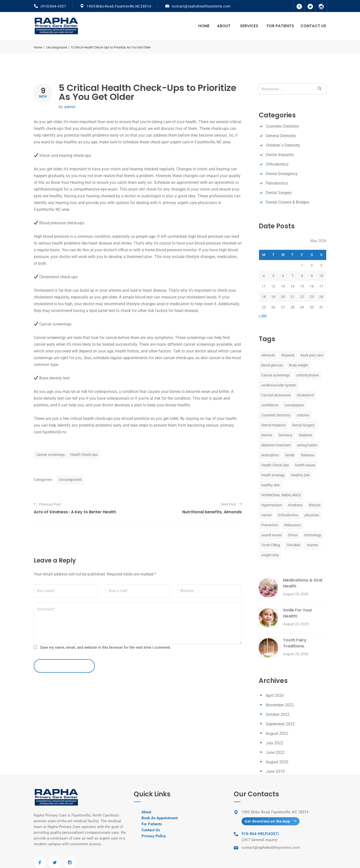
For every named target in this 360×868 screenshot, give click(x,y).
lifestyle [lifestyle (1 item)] (315, 505)
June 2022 (275, 752)
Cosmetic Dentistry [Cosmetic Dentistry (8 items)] (276, 415)
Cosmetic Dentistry (282, 126)
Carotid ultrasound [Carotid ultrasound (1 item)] (276, 395)
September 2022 (280, 724)
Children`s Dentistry (283, 145)
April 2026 (275, 696)
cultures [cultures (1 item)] (303, 415)
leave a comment (64, 666)
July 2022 (274, 743)
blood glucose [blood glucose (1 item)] (272, 365)
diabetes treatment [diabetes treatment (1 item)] (276, 445)
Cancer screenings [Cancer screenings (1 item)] (275, 375)
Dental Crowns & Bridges (287, 202)
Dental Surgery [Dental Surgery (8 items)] (303, 425)
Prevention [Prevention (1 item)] (270, 525)
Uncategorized (57, 47)
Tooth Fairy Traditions (295, 643)
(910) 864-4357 (53, 6)
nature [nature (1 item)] (266, 515)
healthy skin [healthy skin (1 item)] (270, 485)
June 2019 (275, 771)
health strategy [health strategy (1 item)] (273, 475)
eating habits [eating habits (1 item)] (307, 445)
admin (70, 107)
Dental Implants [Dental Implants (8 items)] (273, 425)
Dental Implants (280, 155)
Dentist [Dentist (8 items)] (267, 435)
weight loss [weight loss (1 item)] (270, 555)
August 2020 (277, 762)
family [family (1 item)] (290, 455)
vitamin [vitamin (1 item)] (312, 545)
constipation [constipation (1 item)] (294, 405)
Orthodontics (277, 164)
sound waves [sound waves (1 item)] (271, 535)
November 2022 (280, 705)
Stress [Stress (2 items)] (293, 535)
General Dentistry (281, 136)
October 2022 (278, 715)
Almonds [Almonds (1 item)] (268, 355)
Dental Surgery (279, 193)
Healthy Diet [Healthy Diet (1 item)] (300, 475)
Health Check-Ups (84, 455)
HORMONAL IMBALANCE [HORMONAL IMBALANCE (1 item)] (281, 495)
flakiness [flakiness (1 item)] (308, 455)
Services (249, 26)
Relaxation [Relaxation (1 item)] (292, 525)
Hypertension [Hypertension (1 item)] (272, 505)
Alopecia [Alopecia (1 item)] (288, 355)
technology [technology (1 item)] (313, 535)
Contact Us (313, 26)
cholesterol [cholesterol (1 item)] (305, 395)
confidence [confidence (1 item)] (270, 405)
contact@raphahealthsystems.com (201, 6)
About (224, 26)
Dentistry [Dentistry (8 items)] (285, 435)
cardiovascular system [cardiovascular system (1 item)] (279, 385)
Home (204, 26)
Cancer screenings (50, 455)
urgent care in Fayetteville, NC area (200, 142)
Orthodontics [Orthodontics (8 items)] (288, 515)
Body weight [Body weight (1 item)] (299, 365)
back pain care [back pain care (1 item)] (312, 355)
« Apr (263, 315)
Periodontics (277, 183)
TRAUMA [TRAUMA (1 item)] (293, 545)
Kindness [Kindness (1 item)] (295, 505)
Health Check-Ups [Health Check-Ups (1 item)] (275, 465)
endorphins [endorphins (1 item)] (270, 455)
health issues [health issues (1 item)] (305, 465)
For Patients (280, 26)
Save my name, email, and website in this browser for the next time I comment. (106, 647)
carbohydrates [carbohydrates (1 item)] (307, 375)
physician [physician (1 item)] (312, 515)
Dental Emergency (282, 174)
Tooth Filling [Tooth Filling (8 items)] (271, 545)
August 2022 (277, 733)
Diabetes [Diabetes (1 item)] (305, 435)
